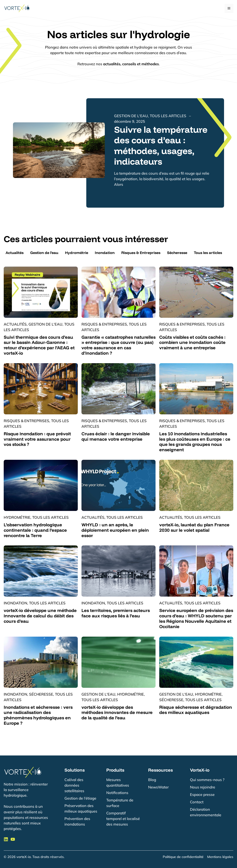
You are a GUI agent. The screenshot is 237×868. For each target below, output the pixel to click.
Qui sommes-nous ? (207, 780)
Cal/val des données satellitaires (74, 785)
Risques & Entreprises (141, 253)
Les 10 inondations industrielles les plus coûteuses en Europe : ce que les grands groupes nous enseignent (195, 442)
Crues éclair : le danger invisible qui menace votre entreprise (116, 436)
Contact (197, 802)
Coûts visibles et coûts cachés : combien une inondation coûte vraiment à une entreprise (192, 342)
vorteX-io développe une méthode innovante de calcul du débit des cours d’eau (40, 616)
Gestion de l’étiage (80, 798)
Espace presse (202, 794)
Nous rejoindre (203, 787)
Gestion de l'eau (44, 253)
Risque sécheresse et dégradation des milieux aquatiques (196, 710)
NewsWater (158, 787)
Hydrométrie (77, 253)
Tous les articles (208, 253)
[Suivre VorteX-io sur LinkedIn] (6, 839)
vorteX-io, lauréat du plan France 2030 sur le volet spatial (194, 527)
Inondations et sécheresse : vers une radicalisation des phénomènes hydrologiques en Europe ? (38, 715)
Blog (152, 780)
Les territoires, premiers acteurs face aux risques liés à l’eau (116, 613)
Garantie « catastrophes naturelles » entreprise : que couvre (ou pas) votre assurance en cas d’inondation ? (118, 345)
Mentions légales (220, 857)
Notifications (117, 793)
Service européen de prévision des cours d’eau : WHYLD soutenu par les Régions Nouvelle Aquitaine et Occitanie (196, 618)
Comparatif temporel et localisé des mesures (123, 819)
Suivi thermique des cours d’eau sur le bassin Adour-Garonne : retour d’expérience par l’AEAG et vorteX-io (39, 345)
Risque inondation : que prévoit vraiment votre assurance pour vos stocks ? (37, 439)
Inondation (105, 253)
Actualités (15, 253)
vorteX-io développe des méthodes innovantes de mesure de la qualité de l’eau (117, 712)
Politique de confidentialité (183, 857)
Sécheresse (177, 253)
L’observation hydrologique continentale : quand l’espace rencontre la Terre (35, 530)
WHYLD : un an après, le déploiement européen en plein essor (115, 530)
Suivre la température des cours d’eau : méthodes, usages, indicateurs (161, 145)
